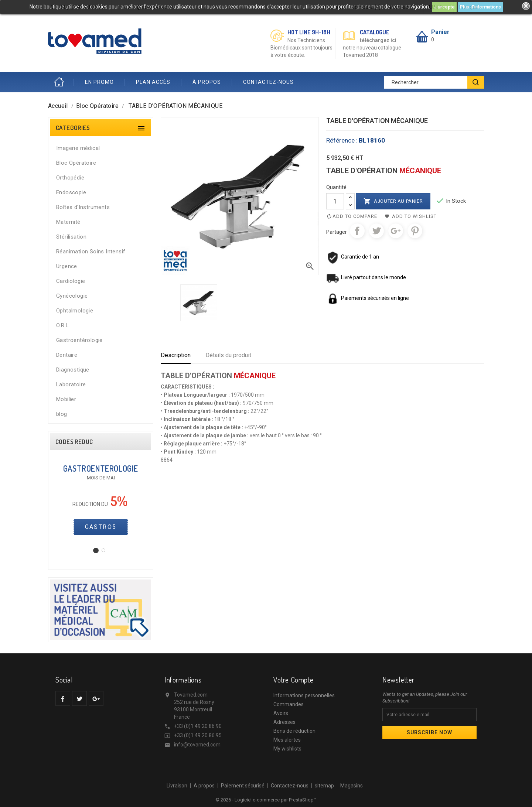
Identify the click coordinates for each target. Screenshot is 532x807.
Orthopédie (70, 178)
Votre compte (293, 680)
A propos (204, 786)
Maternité (68, 222)
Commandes (289, 704)
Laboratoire (71, 384)
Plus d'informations (480, 7)
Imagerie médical (78, 148)
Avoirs (281, 713)
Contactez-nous (290, 786)
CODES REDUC (74, 442)
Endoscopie (71, 192)
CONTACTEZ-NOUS (268, 82)
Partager (357, 231)
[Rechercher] (434, 82)
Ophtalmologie (75, 311)
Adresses (284, 722)
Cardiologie (71, 281)
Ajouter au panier (393, 201)
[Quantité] (335, 201)
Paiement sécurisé (243, 786)
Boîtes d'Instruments (83, 207)
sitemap (324, 786)
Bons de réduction (294, 731)
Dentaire (67, 355)
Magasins (352, 786)
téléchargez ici (378, 40)
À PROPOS (207, 82)
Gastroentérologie (79, 340)
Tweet (376, 231)
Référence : (342, 140)
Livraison (177, 786)
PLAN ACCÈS (153, 82)
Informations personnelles (304, 695)
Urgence (67, 266)
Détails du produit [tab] (228, 355)
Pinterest (415, 231)
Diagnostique (73, 370)
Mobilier (66, 399)
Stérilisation (71, 237)
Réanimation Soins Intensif (91, 252)
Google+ (396, 231)
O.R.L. (63, 325)
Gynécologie (72, 296)
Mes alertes (287, 740)
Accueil (61, 82)
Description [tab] (176, 355)
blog (62, 414)
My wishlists (287, 749)
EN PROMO (99, 82)
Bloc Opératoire (76, 163)
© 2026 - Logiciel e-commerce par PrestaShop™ (266, 800)
